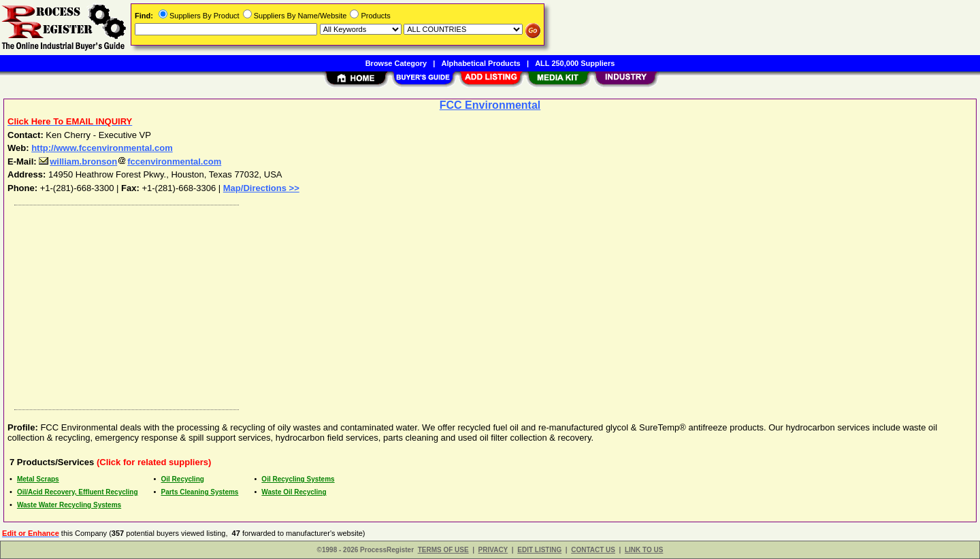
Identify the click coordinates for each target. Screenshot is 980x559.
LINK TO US (644, 550)
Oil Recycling (183, 479)
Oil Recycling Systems (298, 479)
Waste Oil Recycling (294, 492)
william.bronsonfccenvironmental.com (130, 162)
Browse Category (396, 63)
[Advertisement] (417, 304)
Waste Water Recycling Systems (69, 505)
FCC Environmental (490, 105)
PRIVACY (493, 550)
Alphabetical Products (481, 63)
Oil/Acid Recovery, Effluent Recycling (78, 492)
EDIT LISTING (539, 550)
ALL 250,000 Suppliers (575, 63)
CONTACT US (593, 550)
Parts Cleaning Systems (200, 492)
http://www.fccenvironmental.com (102, 148)
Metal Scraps (38, 479)
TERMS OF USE (443, 550)
